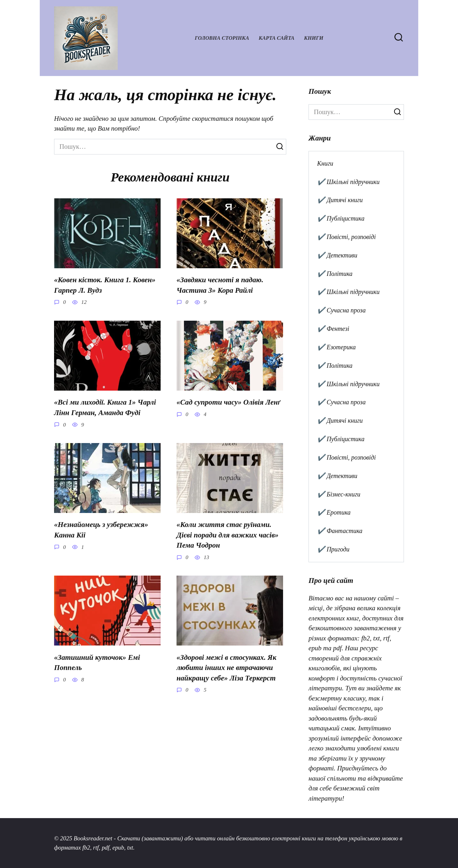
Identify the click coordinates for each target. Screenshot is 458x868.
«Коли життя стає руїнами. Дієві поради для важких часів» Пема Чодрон (228, 535)
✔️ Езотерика (337, 347)
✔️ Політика (335, 274)
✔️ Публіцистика (341, 218)
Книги (314, 38)
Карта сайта (277, 38)
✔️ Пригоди (333, 549)
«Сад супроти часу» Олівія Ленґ (229, 402)
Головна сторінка (222, 38)
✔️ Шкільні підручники (348, 182)
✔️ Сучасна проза (341, 310)
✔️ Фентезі (333, 329)
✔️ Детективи (337, 255)
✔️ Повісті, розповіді (347, 237)
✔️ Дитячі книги (340, 200)
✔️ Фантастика (340, 531)
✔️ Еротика (334, 512)
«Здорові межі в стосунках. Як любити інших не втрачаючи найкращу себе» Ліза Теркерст (226, 668)
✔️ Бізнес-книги (339, 494)
